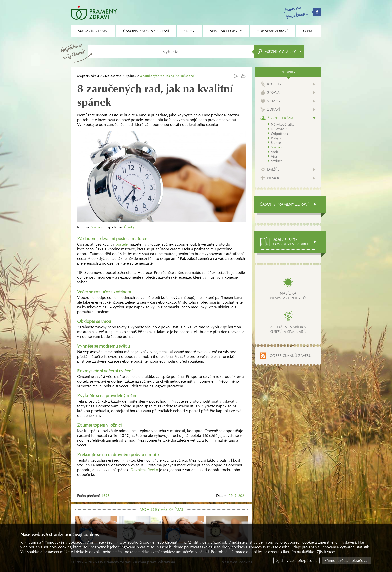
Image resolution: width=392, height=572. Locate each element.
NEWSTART (280, 129)
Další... (273, 169)
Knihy (189, 31)
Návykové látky (283, 124)
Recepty (274, 84)
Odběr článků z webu (291, 356)
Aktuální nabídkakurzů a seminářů (288, 329)
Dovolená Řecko (144, 470)
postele (122, 244)
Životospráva (112, 76)
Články (129, 227)
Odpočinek (280, 134)
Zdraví (274, 109)
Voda (275, 152)
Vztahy (274, 101)
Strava (273, 92)
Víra (274, 156)
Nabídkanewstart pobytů (288, 296)
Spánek (131, 76)
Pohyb (276, 138)
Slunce (276, 143)
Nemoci (274, 178)
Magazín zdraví (88, 76)
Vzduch (277, 161)
